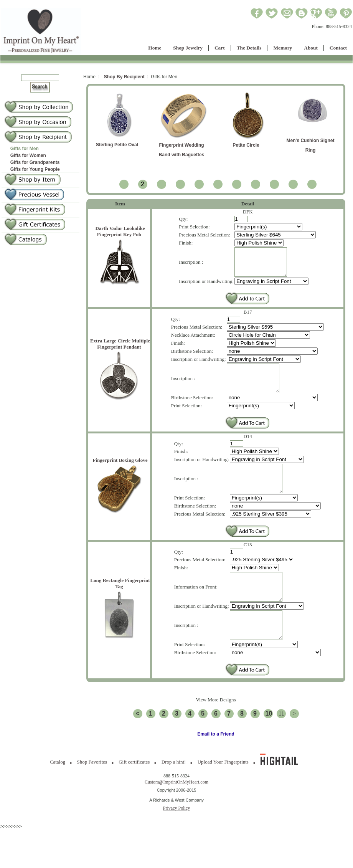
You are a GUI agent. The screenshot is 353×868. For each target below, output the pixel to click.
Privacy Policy (176, 837)
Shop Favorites (92, 791)
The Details (249, 48)
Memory (283, 48)
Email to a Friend (216, 763)
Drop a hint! (174, 791)
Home (155, 48)
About (311, 48)
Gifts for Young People (35, 169)
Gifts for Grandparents (35, 162)
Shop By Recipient (124, 77)
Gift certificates (134, 791)
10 (269, 742)
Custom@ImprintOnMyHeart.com (176, 811)
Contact (338, 48)
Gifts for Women (28, 155)
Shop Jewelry (188, 48)
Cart (220, 48)
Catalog (58, 791)
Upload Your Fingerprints (223, 791)
